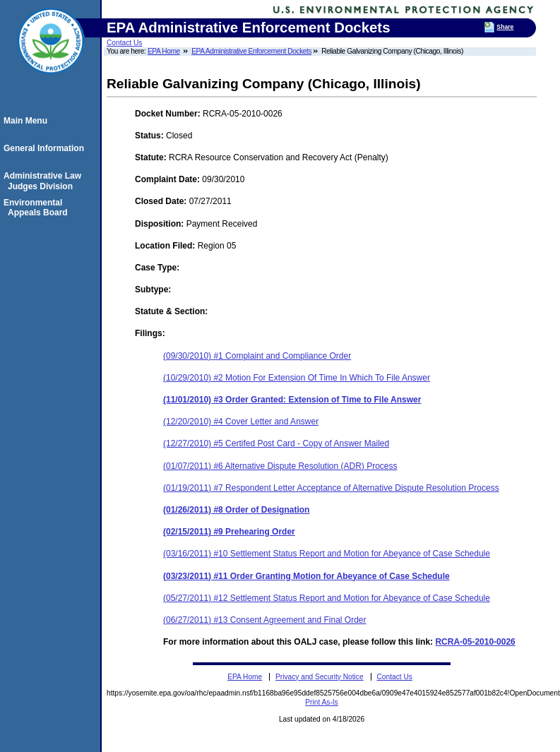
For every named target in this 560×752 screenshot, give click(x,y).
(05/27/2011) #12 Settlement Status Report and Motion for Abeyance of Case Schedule (327, 598)
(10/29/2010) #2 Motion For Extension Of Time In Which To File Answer (297, 378)
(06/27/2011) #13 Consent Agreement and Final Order (265, 620)
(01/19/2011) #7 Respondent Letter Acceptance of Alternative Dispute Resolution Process (331, 488)
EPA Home (164, 51)
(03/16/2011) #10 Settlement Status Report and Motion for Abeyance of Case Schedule (327, 554)
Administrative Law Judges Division (44, 181)
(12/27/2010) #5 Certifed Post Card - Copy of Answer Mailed (276, 443)
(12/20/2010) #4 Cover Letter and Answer (241, 422)
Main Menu (28, 121)
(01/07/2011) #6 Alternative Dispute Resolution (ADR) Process (280, 466)
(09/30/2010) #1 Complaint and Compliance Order (257, 356)
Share (505, 27)
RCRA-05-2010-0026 (475, 642)
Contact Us (124, 43)
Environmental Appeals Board (38, 208)
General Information (46, 148)
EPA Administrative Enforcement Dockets (251, 51)
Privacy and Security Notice (320, 677)
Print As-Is (321, 702)
